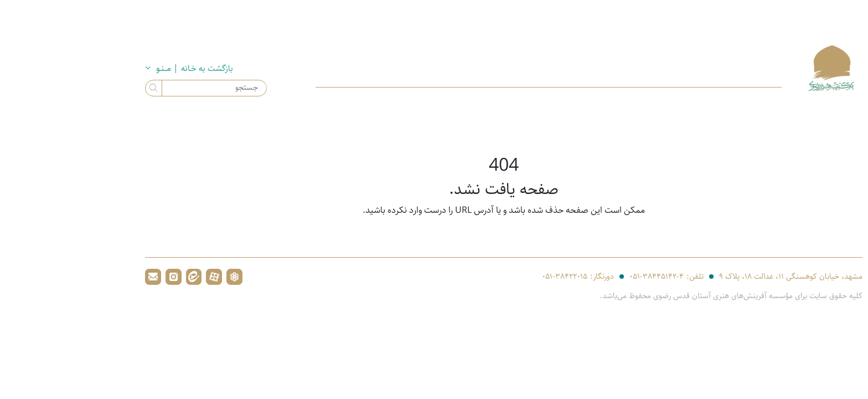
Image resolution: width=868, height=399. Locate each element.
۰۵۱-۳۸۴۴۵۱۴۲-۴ (587, 277)
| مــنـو (97, 68)
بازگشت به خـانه (139, 68)
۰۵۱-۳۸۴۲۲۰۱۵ (495, 277)
